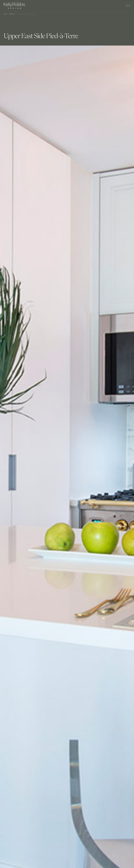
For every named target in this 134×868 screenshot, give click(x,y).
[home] (14, 6)
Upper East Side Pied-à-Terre (26, 14)
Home (5, 14)
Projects (12, 14)
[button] (128, 6)
